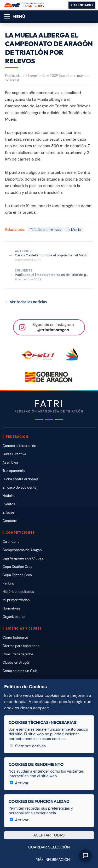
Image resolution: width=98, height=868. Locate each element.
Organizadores (14, 617)
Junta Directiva (14, 454)
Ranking (9, 583)
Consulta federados (18, 654)
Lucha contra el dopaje (21, 479)
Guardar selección (49, 847)
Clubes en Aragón (16, 663)
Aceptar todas (49, 835)
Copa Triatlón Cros (17, 575)
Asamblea (10, 462)
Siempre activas (28, 746)
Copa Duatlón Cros (18, 567)
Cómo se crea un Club (20, 671)
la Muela (74, 230)
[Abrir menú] (15, 17)
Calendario (82, 5)
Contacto (10, 521)
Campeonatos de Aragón (22, 550)
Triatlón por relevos (45, 230)
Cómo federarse (15, 638)
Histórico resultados (18, 592)
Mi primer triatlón (16, 600)
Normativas (11, 608)
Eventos (9, 504)
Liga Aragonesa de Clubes (23, 558)
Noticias (9, 496)
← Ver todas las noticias (26, 302)
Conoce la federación (19, 446)
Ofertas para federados (21, 646)
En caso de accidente (20, 487)
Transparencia (14, 471)
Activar (19, 783)
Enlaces (9, 512)
